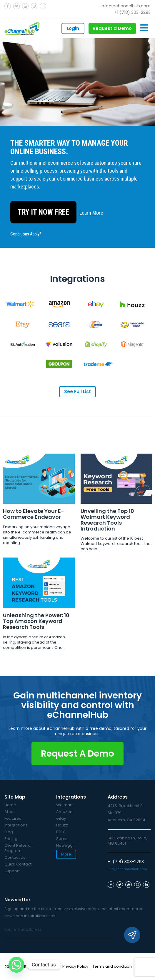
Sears (62, 844)
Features (13, 824)
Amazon (64, 817)
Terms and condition (112, 972)
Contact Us (15, 863)
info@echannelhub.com (126, 6)
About (10, 817)
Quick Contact (18, 869)
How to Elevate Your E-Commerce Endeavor (34, 514)
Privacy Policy (75, 972)
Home (10, 810)
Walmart (64, 810)
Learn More (91, 213)
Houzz (62, 830)
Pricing (11, 844)
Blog (9, 837)
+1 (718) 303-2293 (132, 12)
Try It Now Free (43, 212)
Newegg (64, 851)
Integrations (16, 830)
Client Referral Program (18, 853)
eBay (61, 824)
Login (73, 28)
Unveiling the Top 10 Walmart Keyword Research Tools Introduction (107, 520)
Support (12, 876)
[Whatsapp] (16, 965)
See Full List (77, 392)
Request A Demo (77, 759)
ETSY (60, 837)
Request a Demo (112, 28)
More (66, 859)
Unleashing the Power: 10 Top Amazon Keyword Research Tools (36, 626)
